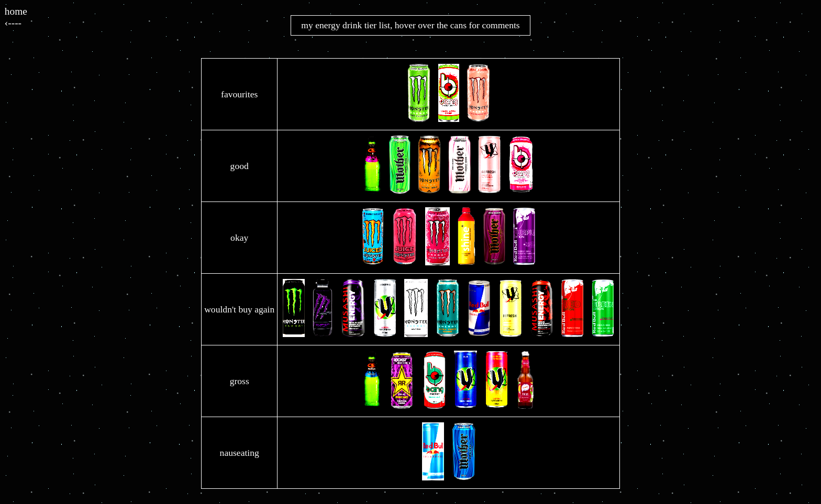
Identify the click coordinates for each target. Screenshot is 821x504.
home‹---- (16, 17)
